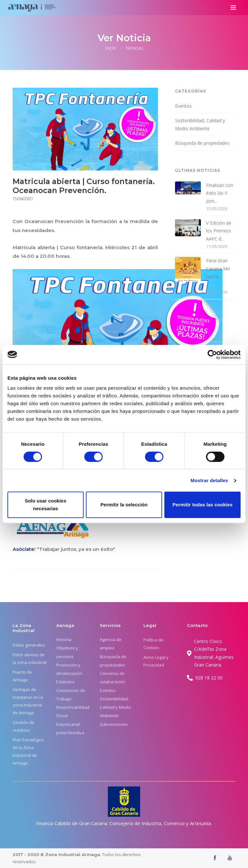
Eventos (183, 106)
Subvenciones (114, 724)
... (221, 272)
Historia (64, 639)
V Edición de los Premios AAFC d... (219, 231)
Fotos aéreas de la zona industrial (30, 658)
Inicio (111, 48)
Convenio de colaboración (113, 678)
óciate (26, 549)
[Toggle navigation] (233, 8)
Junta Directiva (70, 733)
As (16, 549)
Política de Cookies (153, 644)
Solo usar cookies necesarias (46, 505)
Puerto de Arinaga (22, 676)
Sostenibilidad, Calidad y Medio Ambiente (200, 124)
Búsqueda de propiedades (202, 143)
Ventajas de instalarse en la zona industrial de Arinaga (28, 701)
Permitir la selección (124, 505)
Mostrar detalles (209, 480)
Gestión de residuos (23, 726)
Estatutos (65, 682)
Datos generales (29, 645)
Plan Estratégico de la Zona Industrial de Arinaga (28, 751)
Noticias (134, 48)
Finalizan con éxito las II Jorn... (220, 193)
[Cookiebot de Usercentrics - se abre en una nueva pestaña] (212, 355)
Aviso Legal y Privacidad (156, 661)
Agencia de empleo (111, 644)
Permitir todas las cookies (202, 505)
